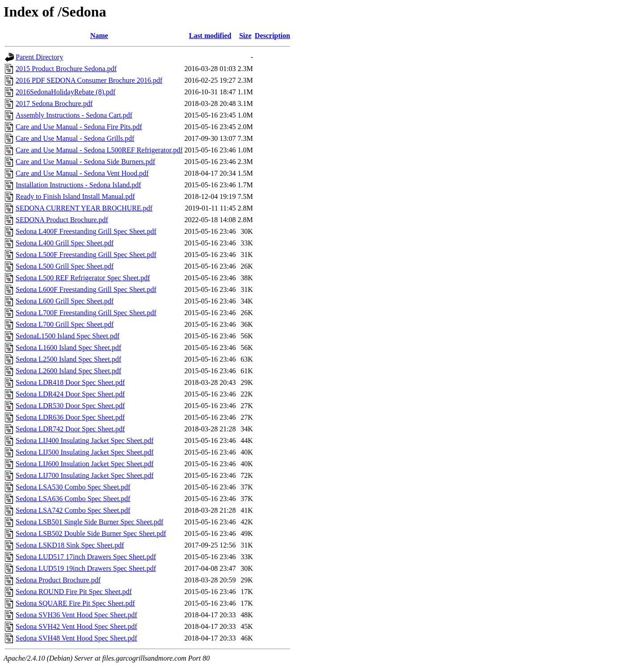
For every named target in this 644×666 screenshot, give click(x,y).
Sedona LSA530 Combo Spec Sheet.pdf (73, 487)
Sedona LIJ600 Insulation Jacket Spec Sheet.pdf (85, 464)
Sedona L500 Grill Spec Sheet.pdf (65, 266)
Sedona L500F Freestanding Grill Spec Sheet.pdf (86, 255)
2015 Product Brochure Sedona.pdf (66, 69)
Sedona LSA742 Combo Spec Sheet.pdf (73, 510)
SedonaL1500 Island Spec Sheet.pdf (68, 336)
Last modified (210, 36)
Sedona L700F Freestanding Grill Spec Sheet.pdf (86, 313)
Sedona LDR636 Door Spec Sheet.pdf (70, 417)
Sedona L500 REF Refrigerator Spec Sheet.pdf (83, 278)
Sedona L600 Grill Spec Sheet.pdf (65, 301)
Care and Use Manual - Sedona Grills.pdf (75, 138)
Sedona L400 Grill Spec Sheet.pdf (65, 243)
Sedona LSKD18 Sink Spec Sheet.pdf (70, 545)
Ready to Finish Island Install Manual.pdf (75, 196)
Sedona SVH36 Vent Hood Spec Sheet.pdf (76, 615)
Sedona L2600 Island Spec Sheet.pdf (68, 371)
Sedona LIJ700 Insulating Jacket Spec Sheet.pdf (85, 475)
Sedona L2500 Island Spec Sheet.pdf (68, 359)
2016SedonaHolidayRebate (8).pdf (66, 92)
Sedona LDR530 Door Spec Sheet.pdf (70, 406)
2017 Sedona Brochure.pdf (54, 103)
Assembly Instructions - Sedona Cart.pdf (74, 115)
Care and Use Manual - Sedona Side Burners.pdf (85, 162)
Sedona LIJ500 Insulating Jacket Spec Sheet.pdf (85, 452)
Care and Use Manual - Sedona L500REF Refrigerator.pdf (99, 150)
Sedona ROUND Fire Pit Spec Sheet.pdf (74, 592)
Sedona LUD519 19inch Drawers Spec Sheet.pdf (86, 568)
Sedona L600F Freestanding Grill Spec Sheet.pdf (86, 289)
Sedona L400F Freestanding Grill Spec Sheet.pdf (86, 231)
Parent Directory (39, 57)
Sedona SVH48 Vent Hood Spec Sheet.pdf (76, 638)
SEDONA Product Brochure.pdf (62, 220)
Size (246, 36)
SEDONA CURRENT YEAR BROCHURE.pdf (84, 208)
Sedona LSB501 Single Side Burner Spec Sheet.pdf (89, 522)
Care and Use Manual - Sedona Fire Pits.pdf (79, 127)
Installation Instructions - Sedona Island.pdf (78, 185)
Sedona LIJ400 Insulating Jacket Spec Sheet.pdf (85, 440)
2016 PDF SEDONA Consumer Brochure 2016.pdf (89, 80)
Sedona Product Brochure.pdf (58, 580)
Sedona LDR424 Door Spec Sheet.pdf (70, 394)
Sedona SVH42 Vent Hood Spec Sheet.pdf (76, 626)
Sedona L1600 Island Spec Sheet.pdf (68, 348)
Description (273, 36)
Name (99, 36)
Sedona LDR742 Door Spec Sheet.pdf (70, 429)
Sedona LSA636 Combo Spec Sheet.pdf (73, 499)
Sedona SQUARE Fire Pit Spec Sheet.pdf (75, 603)
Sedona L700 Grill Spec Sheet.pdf (65, 324)
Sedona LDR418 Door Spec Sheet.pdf (70, 382)
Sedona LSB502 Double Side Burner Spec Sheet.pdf (91, 533)
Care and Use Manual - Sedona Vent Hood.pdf (82, 173)
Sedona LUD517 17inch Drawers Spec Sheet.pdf (86, 557)
